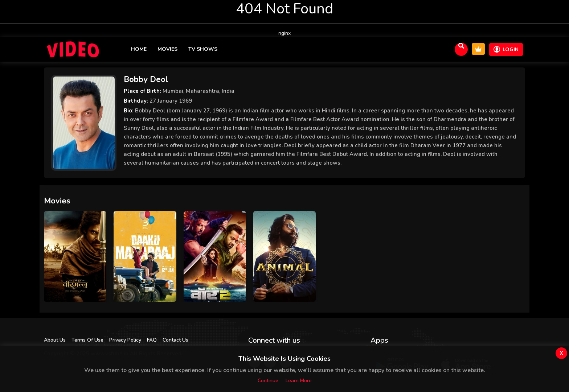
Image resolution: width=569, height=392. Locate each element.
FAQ (152, 340)
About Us (55, 340)
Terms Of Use (87, 340)
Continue (268, 381)
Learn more (299, 381)
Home (139, 49)
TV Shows (203, 49)
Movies (167, 49)
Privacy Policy (125, 340)
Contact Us (175, 340)
